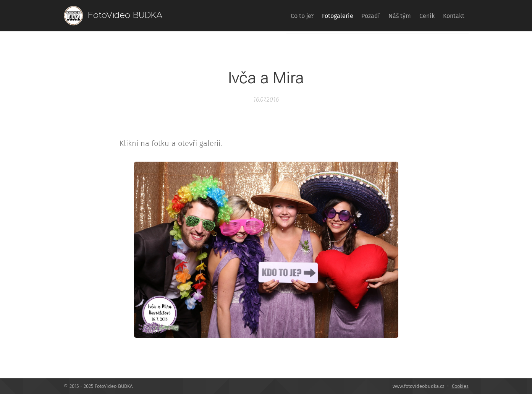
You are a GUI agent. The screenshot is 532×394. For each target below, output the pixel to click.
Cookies (460, 386)
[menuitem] (272, 16)
